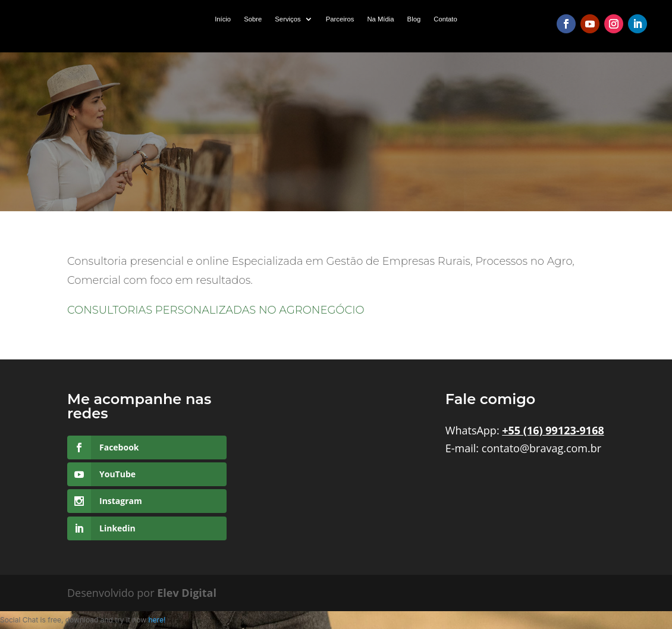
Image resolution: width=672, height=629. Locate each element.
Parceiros (340, 19)
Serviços (288, 19)
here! (157, 620)
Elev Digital (187, 593)
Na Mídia (380, 19)
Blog (414, 19)
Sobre (253, 19)
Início (223, 19)
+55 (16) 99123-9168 (553, 430)
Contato (445, 19)
